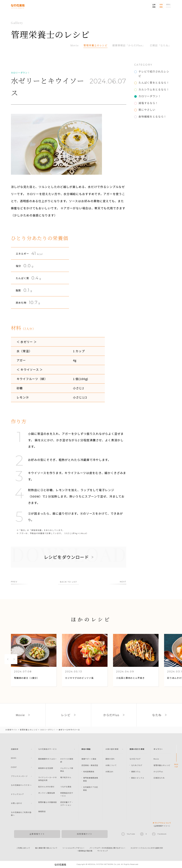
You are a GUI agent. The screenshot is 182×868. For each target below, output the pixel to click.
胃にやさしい (147, 110)
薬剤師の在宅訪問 (46, 768)
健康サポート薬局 (89, 759)
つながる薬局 (66, 787)
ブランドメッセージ (19, 776)
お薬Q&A (109, 771)
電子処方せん (66, 777)
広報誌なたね (159, 778)
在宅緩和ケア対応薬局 (91, 788)
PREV (14, 582)
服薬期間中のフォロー (47, 759)
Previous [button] (8, 659)
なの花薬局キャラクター (21, 785)
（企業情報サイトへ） (162, 824)
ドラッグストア (17, 794)
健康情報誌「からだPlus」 (129, 45)
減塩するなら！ (148, 103)
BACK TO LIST (69, 582)
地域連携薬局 (89, 771)
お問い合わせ (16, 803)
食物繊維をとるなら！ (152, 116)
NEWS (14, 758)
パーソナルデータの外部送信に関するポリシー (107, 848)
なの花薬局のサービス (47, 749)
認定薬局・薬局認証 (90, 765)
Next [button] (14, 659)
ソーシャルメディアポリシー (73, 848)
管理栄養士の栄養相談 (47, 802)
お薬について (111, 765)
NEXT (123, 582)
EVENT (14, 767)
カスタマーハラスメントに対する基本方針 (147, 848)
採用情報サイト (85, 834)
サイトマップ (103, 851)
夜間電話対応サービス (67, 794)
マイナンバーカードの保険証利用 (47, 779)
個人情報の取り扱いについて (46, 848)
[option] (34, 661)
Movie (75, 45)
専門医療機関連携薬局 (91, 779)
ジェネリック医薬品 (67, 769)
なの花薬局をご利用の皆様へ (21, 814)
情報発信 (42, 811)
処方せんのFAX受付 (46, 787)
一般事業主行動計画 (85, 851)
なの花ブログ (135, 759)
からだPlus (158, 771)
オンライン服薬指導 (47, 793)
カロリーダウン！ (150, 96)
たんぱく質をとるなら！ (154, 82)
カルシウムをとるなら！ (154, 89)
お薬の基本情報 (112, 749)
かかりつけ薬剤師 (67, 760)
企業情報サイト (37, 834)
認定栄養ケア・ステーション (67, 804)
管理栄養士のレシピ (95, 45)
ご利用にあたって (23, 848)
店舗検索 (15, 749)
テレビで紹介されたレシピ (154, 74)
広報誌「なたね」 (161, 45)
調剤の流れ (110, 759)
